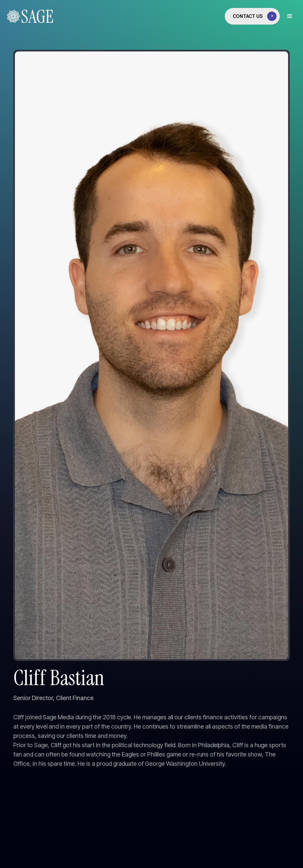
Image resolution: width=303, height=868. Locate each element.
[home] (28, 16)
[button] (290, 16)
